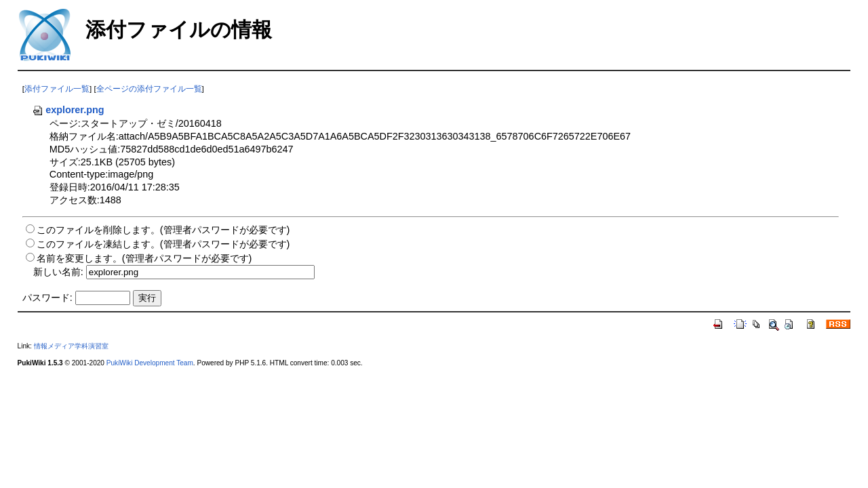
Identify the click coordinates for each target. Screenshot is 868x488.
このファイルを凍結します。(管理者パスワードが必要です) (163, 244)
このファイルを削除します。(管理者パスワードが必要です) (163, 230)
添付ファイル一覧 (57, 89)
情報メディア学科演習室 (71, 346)
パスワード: (47, 298)
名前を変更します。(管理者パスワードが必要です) (144, 258)
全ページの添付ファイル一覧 (149, 89)
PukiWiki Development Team (150, 363)
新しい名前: (58, 272)
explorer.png (68, 110)
